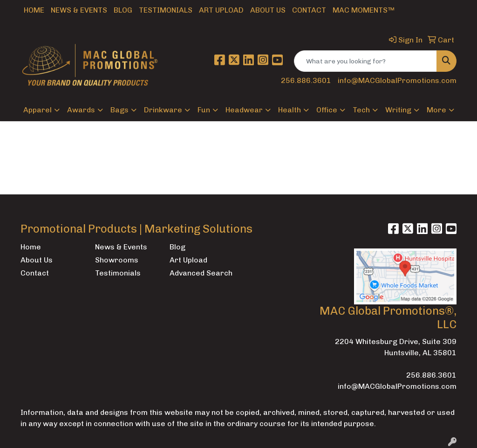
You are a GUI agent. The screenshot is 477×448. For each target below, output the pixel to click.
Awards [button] (81, 110)
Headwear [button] (244, 110)
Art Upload (221, 10)
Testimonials (166, 10)
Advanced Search (201, 273)
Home (34, 10)
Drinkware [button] (163, 110)
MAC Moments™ (364, 10)
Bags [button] (119, 110)
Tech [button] (361, 110)
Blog (123, 10)
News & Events (79, 10)
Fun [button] (204, 110)
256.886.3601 (306, 80)
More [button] (436, 110)
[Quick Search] (365, 61)
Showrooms (117, 260)
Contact (309, 10)
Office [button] (327, 110)
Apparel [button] (37, 110)
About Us (268, 10)
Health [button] (290, 110)
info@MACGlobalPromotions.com (397, 80)
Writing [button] (398, 110)
